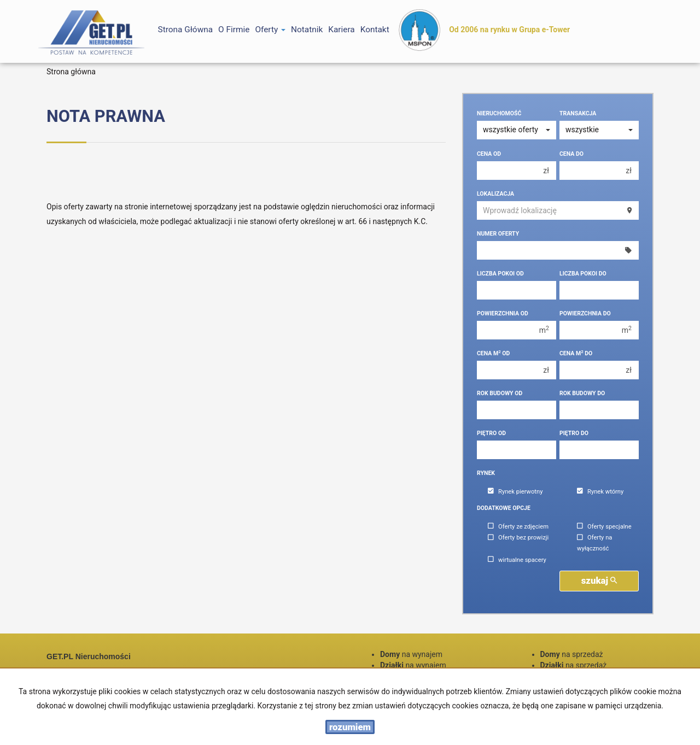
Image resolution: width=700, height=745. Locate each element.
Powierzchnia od (503, 313)
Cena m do (576, 353)
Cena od (489, 154)
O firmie (234, 30)
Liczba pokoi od (500, 274)
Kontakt (375, 30)
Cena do (571, 154)
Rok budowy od (500, 393)
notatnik (307, 30)
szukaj (599, 580)
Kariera (341, 30)
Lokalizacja (495, 194)
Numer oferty (498, 234)
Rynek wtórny (600, 492)
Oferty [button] (270, 30)
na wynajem (411, 654)
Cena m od (493, 353)
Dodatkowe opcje (504, 508)
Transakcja (578, 113)
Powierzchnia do (585, 313)
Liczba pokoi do (583, 274)
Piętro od (491, 433)
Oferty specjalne (604, 527)
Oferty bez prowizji (518, 538)
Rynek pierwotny (515, 492)
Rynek (486, 473)
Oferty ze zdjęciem (518, 527)
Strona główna (186, 30)
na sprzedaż (572, 654)
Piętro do (574, 433)
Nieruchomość (499, 113)
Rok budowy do (582, 393)
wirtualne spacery (517, 560)
